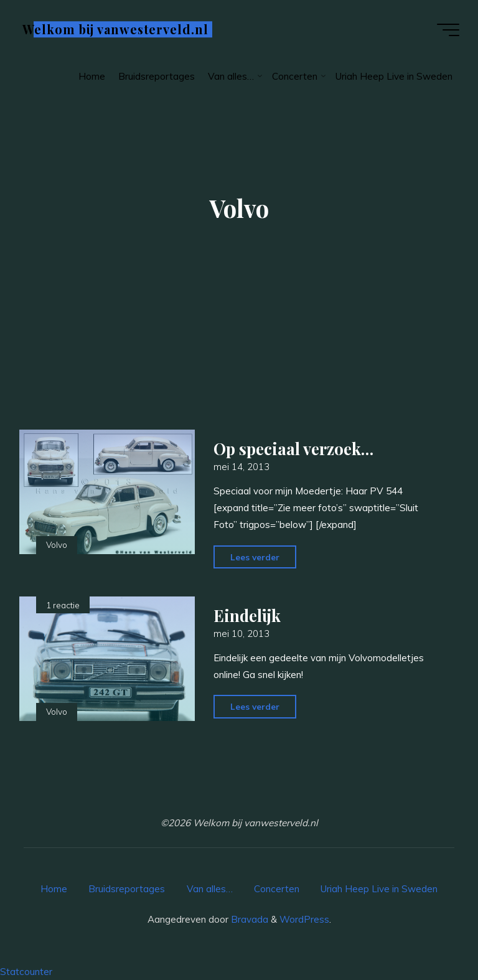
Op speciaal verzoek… (293, 448)
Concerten (277, 889)
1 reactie (63, 605)
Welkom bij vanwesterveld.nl (115, 29)
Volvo (57, 545)
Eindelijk (247, 615)
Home (54, 889)
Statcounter (26, 972)
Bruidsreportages (127, 889)
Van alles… (210, 889)
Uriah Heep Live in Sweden (379, 889)
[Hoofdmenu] (448, 30)
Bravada (248, 919)
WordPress (304, 919)
